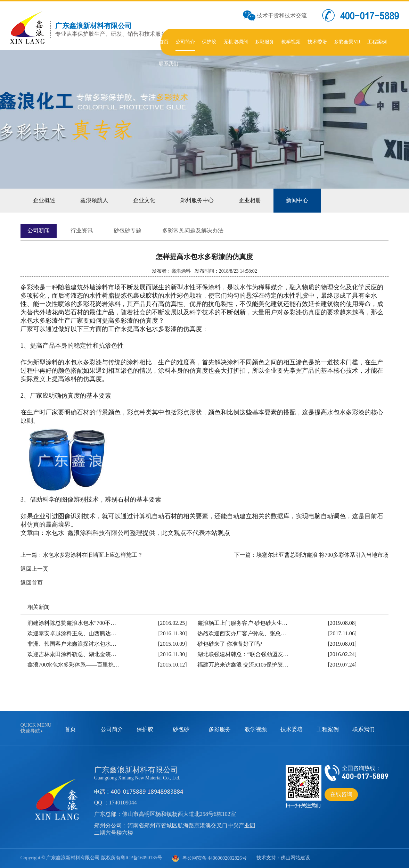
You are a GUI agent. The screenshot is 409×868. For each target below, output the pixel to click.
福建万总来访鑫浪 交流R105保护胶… (243, 665)
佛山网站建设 (295, 858)
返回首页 (32, 583)
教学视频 (256, 729)
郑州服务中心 (197, 200)
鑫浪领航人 (94, 200)
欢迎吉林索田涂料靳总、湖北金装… (72, 654)
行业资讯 (82, 230)
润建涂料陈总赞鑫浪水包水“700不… (72, 623)
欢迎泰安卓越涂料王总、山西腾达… (72, 633)
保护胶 (145, 729)
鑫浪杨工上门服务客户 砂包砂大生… (243, 623)
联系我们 (363, 729)
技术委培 (292, 729)
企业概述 (44, 200)
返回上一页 (34, 569)
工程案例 (328, 729)
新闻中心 (297, 200)
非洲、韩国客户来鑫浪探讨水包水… (72, 644)
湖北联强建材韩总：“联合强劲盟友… (243, 654)
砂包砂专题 (128, 230)
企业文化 (144, 200)
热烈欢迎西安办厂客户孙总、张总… (242, 633)
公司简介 (112, 729)
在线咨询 (341, 794)
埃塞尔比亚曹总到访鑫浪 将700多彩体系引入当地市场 (322, 555)
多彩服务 (220, 729)
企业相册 (250, 200)
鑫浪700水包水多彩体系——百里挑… (73, 665)
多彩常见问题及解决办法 (193, 230)
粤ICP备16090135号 (141, 858)
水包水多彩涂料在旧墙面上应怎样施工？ (93, 555)
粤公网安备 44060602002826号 (210, 858)
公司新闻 (39, 230)
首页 (70, 729)
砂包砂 (181, 729)
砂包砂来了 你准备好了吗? (230, 644)
